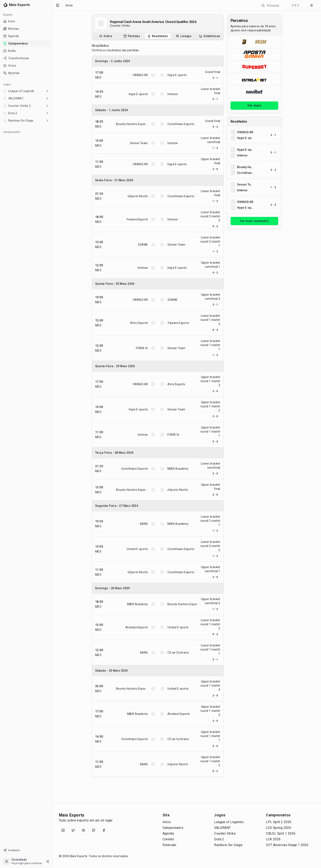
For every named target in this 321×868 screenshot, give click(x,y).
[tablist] (158, 36)
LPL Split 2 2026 (279, 822)
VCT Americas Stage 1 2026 (287, 845)
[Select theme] (312, 5)
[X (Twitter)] (73, 830)
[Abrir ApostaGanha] (254, 54)
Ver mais (254, 105)
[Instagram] (63, 830)
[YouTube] (84, 830)
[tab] (106, 36)
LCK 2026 (273, 839)
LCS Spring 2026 (279, 828)
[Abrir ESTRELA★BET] (254, 79)
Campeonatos (173, 828)
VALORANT (222, 828)
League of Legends (229, 822)
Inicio (69, 5)
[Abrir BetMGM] (254, 42)
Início (167, 822)
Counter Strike (225, 833)
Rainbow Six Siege (228, 845)
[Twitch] (94, 830)
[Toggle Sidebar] (52, 434)
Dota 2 (219, 839)
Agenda (168, 833)
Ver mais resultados (254, 221)
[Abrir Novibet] (254, 92)
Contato (168, 839)
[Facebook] (104, 830)
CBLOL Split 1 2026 (281, 833)
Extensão (170, 845)
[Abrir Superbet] (254, 67)
